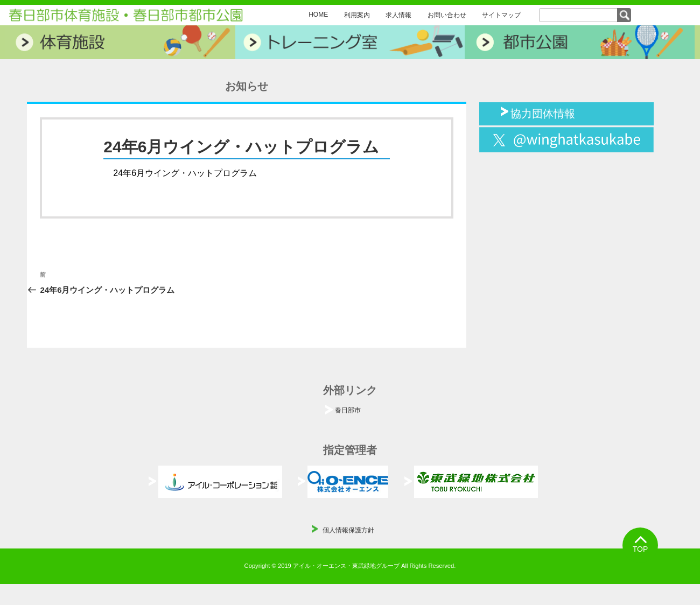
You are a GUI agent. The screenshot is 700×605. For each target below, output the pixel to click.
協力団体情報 (543, 112)
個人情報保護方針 (348, 530)
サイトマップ (501, 15)
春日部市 (348, 410)
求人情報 (398, 15)
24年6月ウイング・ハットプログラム (185, 173)
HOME (318, 15)
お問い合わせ (447, 15)
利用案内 (357, 15)
